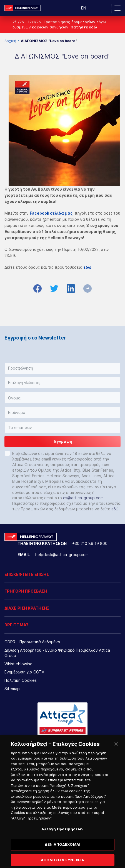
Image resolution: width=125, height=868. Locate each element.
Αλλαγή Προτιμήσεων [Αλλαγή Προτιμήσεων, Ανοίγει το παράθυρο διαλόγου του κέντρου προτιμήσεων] (62, 835)
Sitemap (12, 689)
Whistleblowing (18, 664)
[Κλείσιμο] (116, 750)
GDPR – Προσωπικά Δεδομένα (32, 642)
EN (84, 8)
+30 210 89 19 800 (90, 543)
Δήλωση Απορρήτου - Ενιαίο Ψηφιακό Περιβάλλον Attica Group (57, 653)
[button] (62, 368)
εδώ (115, 509)
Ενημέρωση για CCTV (24, 672)
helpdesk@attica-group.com (62, 555)
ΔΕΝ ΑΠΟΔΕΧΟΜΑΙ (62, 850)
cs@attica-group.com (83, 498)
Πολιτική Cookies (21, 680)
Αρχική (10, 41)
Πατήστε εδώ (84, 27)
